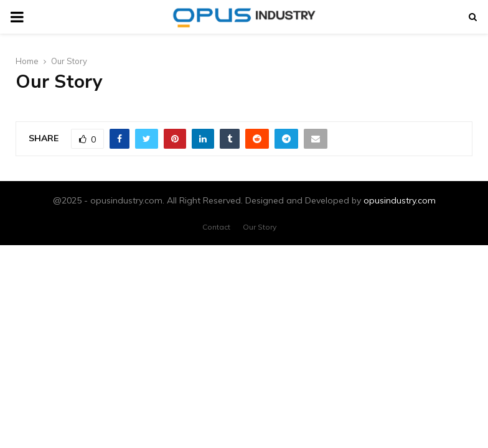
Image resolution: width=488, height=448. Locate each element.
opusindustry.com (400, 200)
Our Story (260, 227)
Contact (216, 227)
